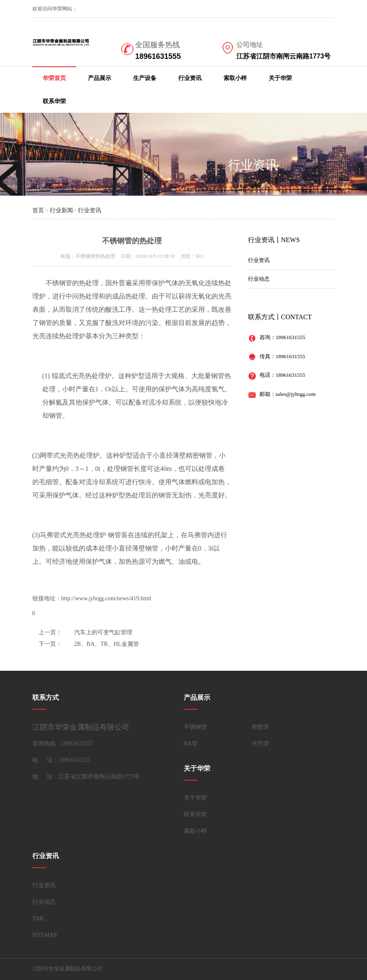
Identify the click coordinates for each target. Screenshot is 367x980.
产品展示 (100, 78)
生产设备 (145, 78)
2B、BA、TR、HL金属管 (107, 644)
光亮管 (260, 743)
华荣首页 (54, 78)
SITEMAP (45, 935)
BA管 (191, 743)
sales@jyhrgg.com (296, 394)
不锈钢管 (195, 727)
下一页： (50, 644)
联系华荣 (54, 101)
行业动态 (259, 279)
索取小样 (235, 78)
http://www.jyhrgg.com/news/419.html (106, 598)
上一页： (50, 632)
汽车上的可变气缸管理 (103, 632)
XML (39, 918)
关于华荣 (280, 78)
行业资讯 (190, 78)
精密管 (260, 727)
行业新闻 (61, 210)
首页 (38, 210)
